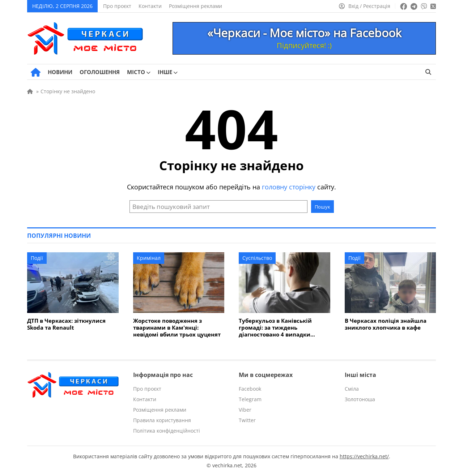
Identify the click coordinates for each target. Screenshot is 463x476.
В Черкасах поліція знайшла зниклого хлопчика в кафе (386, 324)
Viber (245, 410)
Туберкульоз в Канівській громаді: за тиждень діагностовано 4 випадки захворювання (275, 328)
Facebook (250, 389)
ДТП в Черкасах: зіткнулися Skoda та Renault (66, 324)
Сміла (352, 389)
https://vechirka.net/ (364, 456)
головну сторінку (289, 187)
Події (37, 258)
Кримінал (149, 258)
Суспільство (257, 258)
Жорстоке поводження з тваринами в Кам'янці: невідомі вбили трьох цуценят (177, 328)
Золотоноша (360, 399)
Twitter (247, 420)
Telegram (250, 399)
